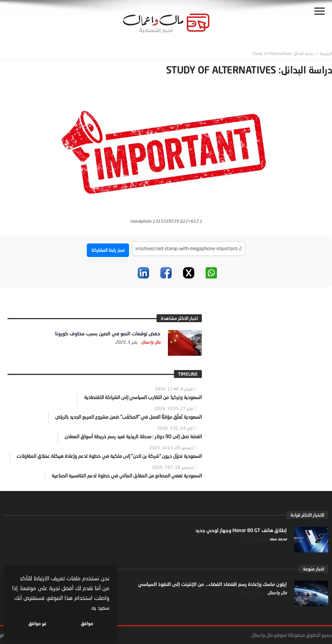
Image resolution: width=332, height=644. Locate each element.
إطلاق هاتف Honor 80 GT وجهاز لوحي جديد (241, 530)
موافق (87, 623)
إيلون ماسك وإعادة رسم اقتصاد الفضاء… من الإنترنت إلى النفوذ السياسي (212, 584)
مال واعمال (150, 342)
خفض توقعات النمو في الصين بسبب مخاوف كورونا (108, 333)
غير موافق (38, 623)
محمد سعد (277, 539)
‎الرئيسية (326, 53)
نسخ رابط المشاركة (108, 250)
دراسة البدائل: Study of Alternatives (283, 53)
